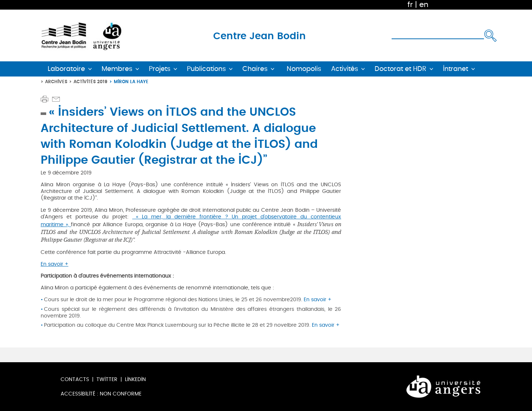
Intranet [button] (456, 69)
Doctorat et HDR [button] (400, 69)
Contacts (75, 379)
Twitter (107, 379)
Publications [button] (206, 69)
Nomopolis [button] (304, 69)
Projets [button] (160, 69)
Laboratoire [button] (66, 69)
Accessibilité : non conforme (101, 394)
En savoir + (54, 264)
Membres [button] (117, 69)
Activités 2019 (91, 81)
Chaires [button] (255, 69)
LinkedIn (135, 379)
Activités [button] (345, 69)
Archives (56, 81)
